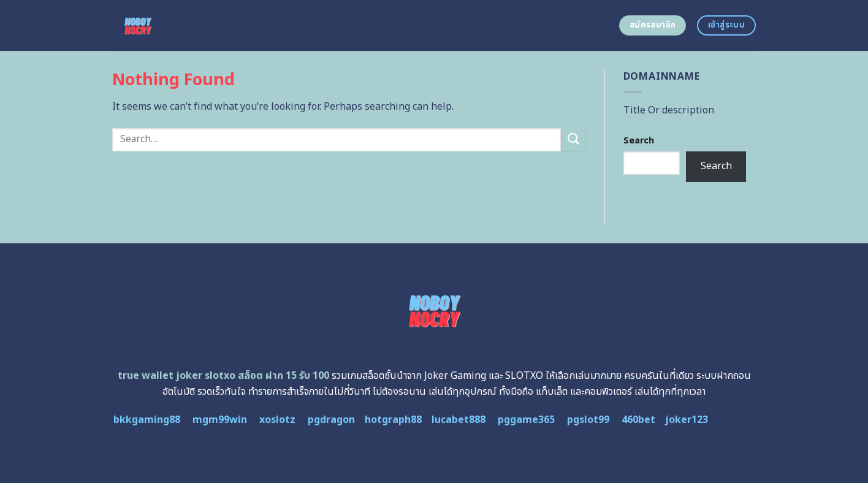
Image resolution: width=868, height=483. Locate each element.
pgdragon (331, 420)
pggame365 (526, 420)
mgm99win (220, 420)
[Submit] (573, 139)
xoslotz (277, 420)
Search (639, 141)
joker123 (687, 420)
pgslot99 (588, 420)
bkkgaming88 (147, 420)
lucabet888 (459, 420)
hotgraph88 (393, 420)
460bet (638, 420)
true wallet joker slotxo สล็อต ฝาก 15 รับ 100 (223, 376)
